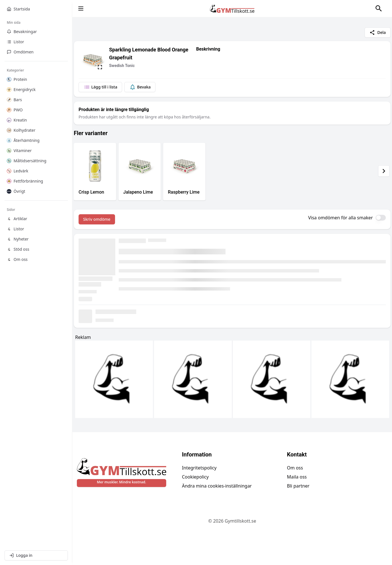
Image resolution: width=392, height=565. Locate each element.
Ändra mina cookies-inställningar (217, 486)
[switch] (381, 218)
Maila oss (297, 477)
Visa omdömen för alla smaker (340, 218)
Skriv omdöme (97, 219)
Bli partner (298, 486)
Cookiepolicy (195, 477)
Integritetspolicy (199, 468)
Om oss (295, 468)
